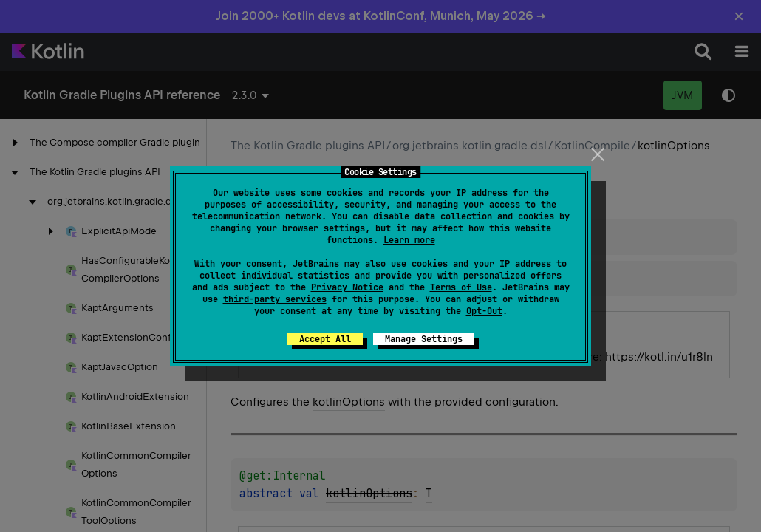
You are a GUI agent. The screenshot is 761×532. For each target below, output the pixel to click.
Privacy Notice (347, 287)
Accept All (325, 339)
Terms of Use (461, 287)
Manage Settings (424, 339)
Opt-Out (484, 311)
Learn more (409, 240)
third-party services (275, 299)
